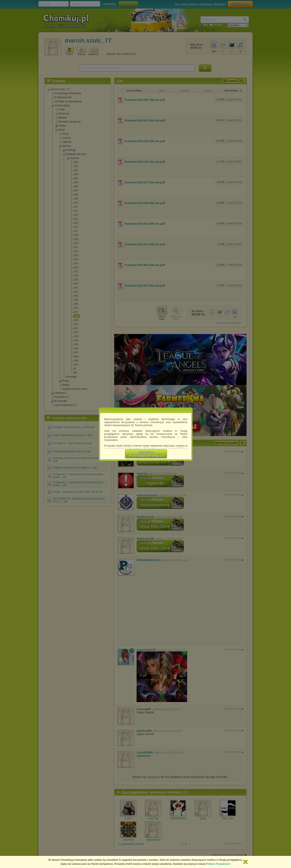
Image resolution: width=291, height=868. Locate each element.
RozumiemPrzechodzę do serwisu (146, 454)
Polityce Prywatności (218, 864)
